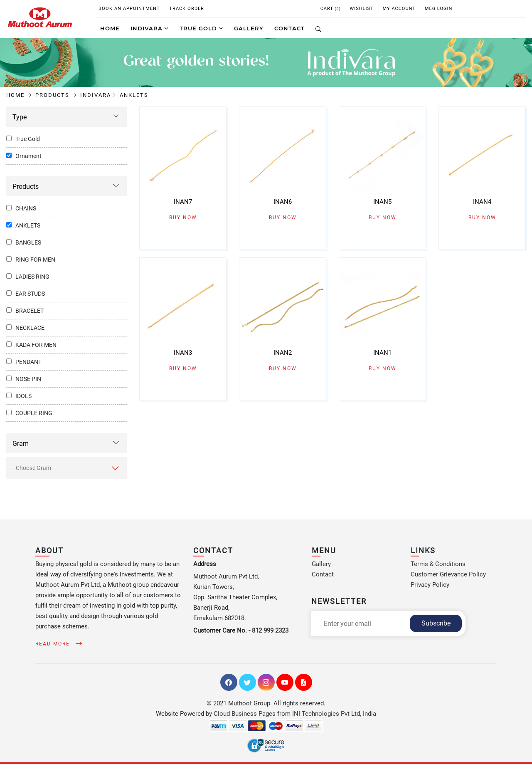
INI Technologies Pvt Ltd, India (334, 714)
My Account (399, 9)
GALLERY (249, 28)
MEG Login (439, 9)
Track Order (187, 9)
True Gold (201, 28)
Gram (21, 444)
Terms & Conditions (438, 564)
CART (331, 9)
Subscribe (436, 623)
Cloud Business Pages (245, 714)
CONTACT (289, 28)
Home (110, 28)
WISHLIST (361, 9)
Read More (57, 644)
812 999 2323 (270, 630)
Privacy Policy (430, 585)
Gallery (321, 564)
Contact (323, 574)
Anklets (134, 95)
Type (20, 117)
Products (56, 95)
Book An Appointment (129, 9)
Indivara (150, 28)
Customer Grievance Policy (448, 574)
